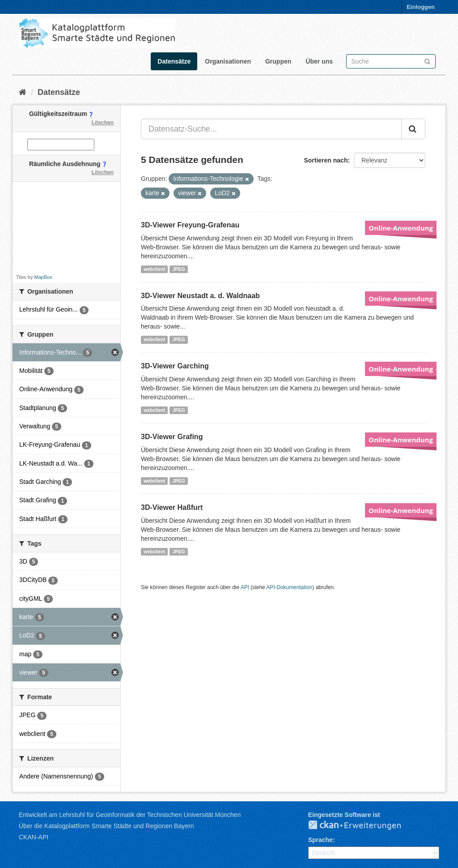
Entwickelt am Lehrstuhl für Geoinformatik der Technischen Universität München (130, 815)
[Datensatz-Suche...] (271, 129)
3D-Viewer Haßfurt (172, 507)
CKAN (362, 825)
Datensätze (174, 61)
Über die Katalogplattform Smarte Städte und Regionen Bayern (106, 826)
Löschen (103, 123)
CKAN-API (34, 837)
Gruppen (278, 61)
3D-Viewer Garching (175, 366)
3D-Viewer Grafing (172, 437)
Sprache (320, 840)
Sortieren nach (326, 160)
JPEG (179, 269)
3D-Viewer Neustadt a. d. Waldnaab (200, 296)
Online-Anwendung (401, 228)
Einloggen (421, 7)
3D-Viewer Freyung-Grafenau (190, 225)
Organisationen (228, 61)
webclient (154, 269)
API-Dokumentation (289, 587)
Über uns (319, 61)
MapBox (43, 277)
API (245, 587)
